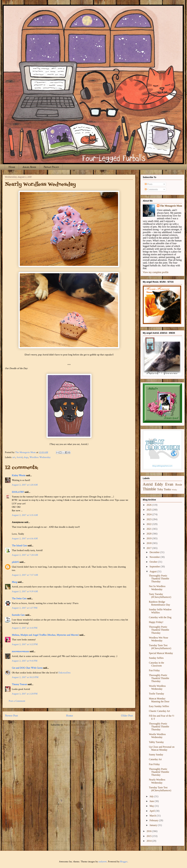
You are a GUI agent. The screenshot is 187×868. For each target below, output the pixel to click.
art (14, 457)
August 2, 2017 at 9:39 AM (25, 591)
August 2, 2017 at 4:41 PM (25, 628)
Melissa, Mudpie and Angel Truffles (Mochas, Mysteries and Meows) (45, 635)
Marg (14, 582)
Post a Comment (17, 701)
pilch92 (15, 562)
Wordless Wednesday (40, 457)
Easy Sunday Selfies (159, 706)
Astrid (19, 457)
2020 (149, 534)
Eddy (159, 484)
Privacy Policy (51, 167)
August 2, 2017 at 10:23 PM (25, 677)
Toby (160, 489)
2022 (149, 524)
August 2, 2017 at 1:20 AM (25, 485)
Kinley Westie (19, 475)
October (154, 562)
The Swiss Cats (19, 599)
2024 (149, 514)
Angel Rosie (29, 167)
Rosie (179, 485)
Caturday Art (155, 759)
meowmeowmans (20, 651)
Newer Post (11, 716)
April (152, 811)
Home (12, 167)
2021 (149, 529)
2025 (149, 510)
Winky (174, 490)
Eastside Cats (18, 615)
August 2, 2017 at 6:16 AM (25, 539)
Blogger (124, 862)
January (154, 825)
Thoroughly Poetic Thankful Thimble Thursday (159, 579)
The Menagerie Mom (171, 206)
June (152, 801)
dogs (26, 457)
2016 (149, 831)
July (152, 796)
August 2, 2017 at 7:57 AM (25, 575)
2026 (149, 505)
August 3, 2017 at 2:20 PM (25, 694)
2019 (149, 538)
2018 (149, 543)
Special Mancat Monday (161, 653)
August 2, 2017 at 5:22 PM (25, 644)
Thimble (149, 489)
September (155, 567)
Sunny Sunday (156, 755)
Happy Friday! (156, 622)
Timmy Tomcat (19, 684)
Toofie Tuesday (157, 694)
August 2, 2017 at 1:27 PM (25, 608)
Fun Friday (154, 670)
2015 (149, 836)
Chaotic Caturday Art (159, 711)
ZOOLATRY (18, 492)
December (155, 552)
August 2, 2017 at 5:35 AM (25, 515)
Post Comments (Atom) (76, 725)
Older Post (127, 716)
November (155, 557)
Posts (149, 184)
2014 (149, 841)
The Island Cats (19, 546)
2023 (149, 519)
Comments (151, 189)
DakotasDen (64, 673)
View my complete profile (156, 272)
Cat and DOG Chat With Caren (27, 668)
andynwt (103, 862)
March (153, 816)
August (153, 571)
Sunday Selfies (156, 658)
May (152, 806)
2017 (149, 548)
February (154, 820)
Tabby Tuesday (156, 742)
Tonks (167, 489)
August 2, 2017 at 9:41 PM (25, 661)
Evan (169, 484)
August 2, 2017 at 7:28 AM (25, 555)
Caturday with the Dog (160, 617)
